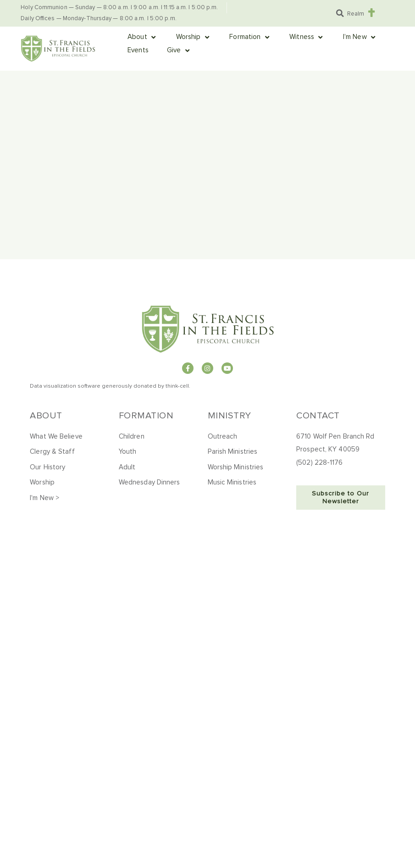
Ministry (230, 416)
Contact (318, 416)
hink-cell (178, 386)
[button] (340, 13)
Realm (356, 14)
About (46, 416)
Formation (146, 416)
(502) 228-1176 (319, 463)
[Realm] (372, 13)
